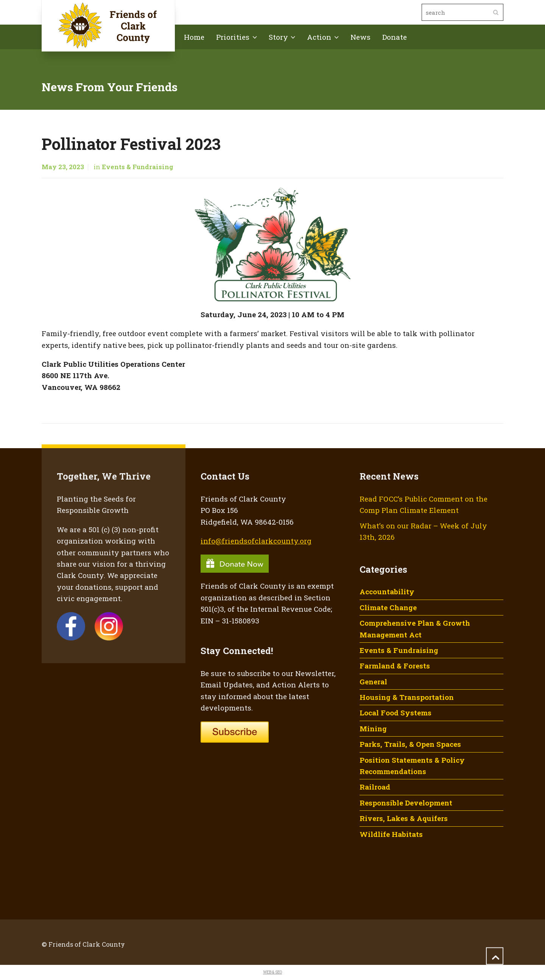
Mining (373, 728)
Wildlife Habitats (391, 834)
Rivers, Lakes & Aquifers (404, 818)
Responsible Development (406, 803)
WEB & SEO (272, 972)
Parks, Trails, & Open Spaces (410, 744)
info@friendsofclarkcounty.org (256, 541)
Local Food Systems (396, 713)
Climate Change (388, 607)
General (373, 682)
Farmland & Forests (395, 666)
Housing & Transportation (407, 697)
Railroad (375, 787)
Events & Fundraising (138, 167)
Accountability (387, 591)
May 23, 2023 (63, 167)
